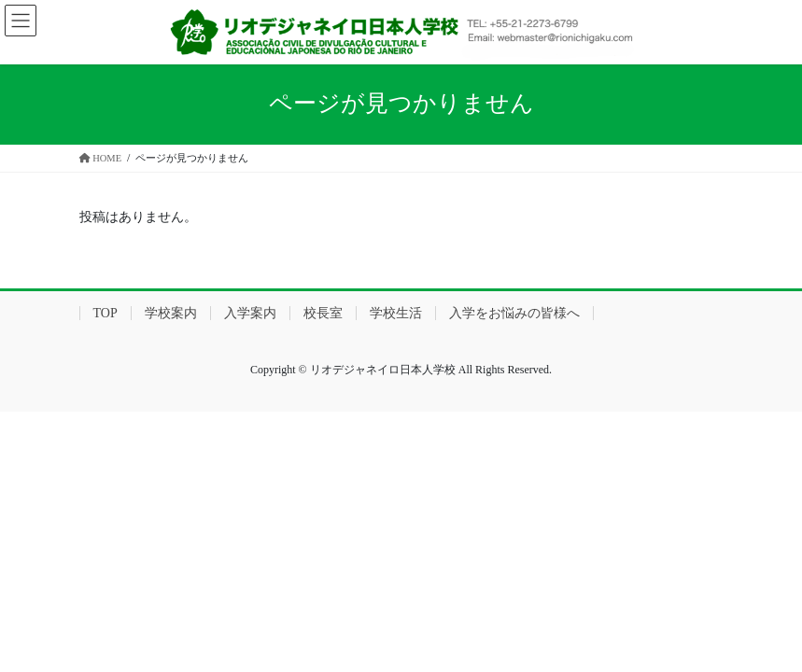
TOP (106, 313)
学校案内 (171, 313)
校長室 (323, 313)
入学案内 (250, 313)
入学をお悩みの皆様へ (514, 313)
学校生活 (396, 313)
